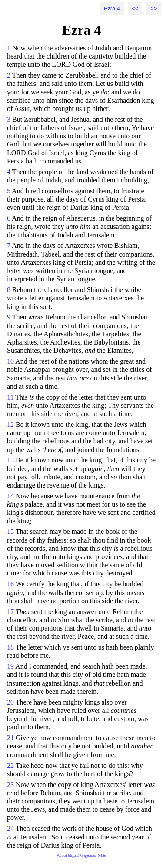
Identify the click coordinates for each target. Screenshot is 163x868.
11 (10, 397)
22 (10, 766)
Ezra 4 (112, 8)
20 (10, 702)
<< (135, 8)
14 (10, 496)
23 (10, 785)
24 (10, 828)
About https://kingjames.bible (81, 855)
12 (10, 424)
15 (10, 532)
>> (154, 8)
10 (10, 361)
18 (10, 647)
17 (10, 612)
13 (10, 460)
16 (10, 584)
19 (10, 666)
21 (10, 738)
